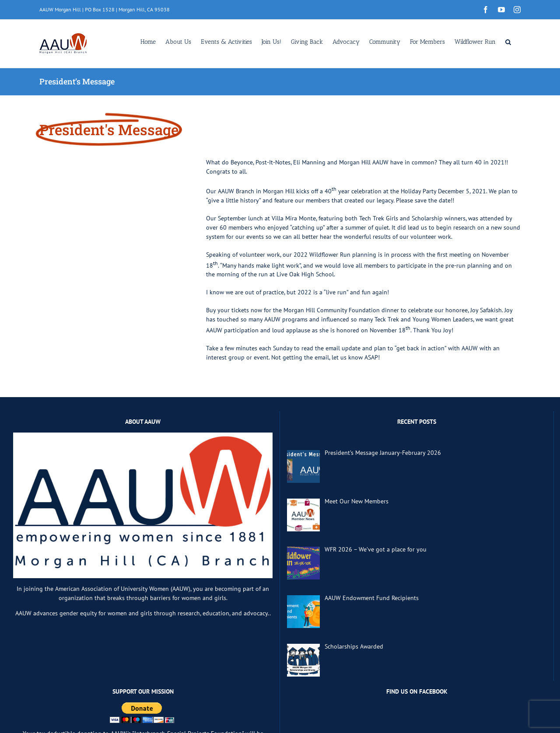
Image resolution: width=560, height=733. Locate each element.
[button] (508, 41)
